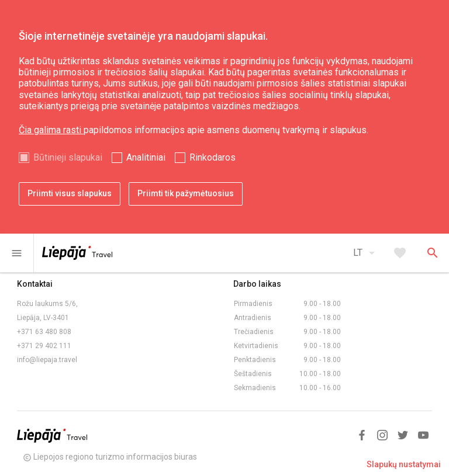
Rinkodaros (213, 157)
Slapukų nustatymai (404, 464)
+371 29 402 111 (44, 346)
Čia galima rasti (51, 130)
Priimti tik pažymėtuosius (186, 193)
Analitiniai (146, 157)
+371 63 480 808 (44, 332)
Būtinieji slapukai (68, 157)
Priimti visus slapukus (70, 193)
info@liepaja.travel (47, 360)
